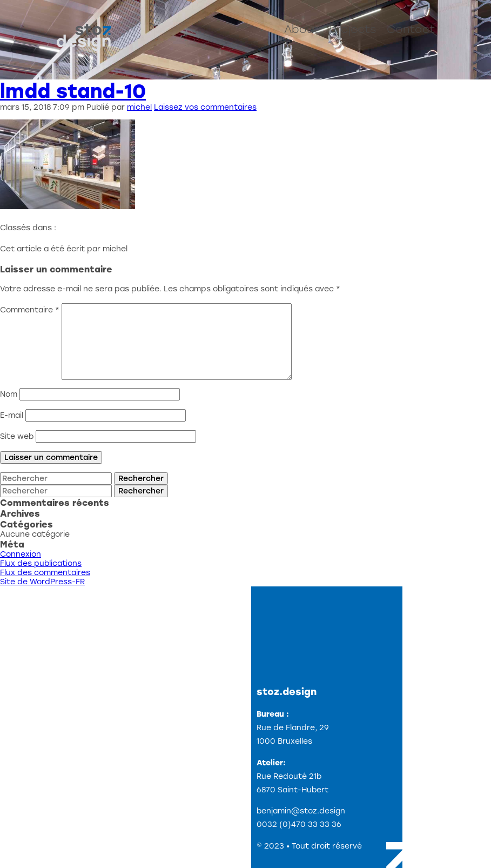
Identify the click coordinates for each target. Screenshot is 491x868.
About (301, 29)
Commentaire (30, 310)
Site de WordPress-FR (42, 582)
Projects (353, 29)
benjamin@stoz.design (301, 811)
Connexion (21, 554)
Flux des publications (41, 563)
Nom (9, 394)
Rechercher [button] (141, 479)
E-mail (12, 415)
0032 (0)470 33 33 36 (299, 824)
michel (139, 107)
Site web (17, 436)
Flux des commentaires (45, 573)
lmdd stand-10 (73, 91)
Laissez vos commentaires (205, 107)
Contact (411, 29)
